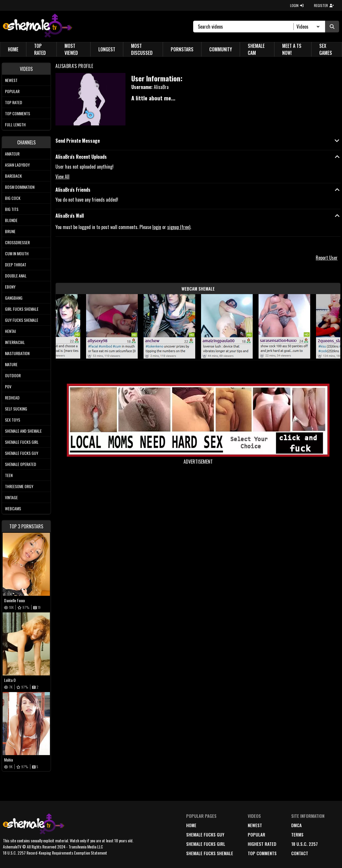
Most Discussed (142, 49)
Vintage (11, 497)
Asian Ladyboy (17, 165)
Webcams (13, 508)
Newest (11, 80)
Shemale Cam (256, 49)
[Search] (246, 27)
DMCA (296, 825)
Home (13, 49)
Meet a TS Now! (292, 49)
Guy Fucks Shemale (22, 320)
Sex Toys (13, 420)
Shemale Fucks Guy (22, 453)
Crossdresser (17, 242)
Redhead (12, 398)
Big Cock (13, 198)
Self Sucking (16, 409)
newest (255, 825)
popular (256, 834)
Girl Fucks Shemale (22, 309)
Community (221, 49)
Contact (300, 853)
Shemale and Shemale (23, 431)
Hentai (10, 331)
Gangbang (14, 298)
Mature (11, 364)
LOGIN (297, 5)
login (157, 227)
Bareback (13, 176)
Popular (12, 91)
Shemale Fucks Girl (22, 442)
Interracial (15, 342)
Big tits (12, 209)
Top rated (14, 102)
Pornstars (182, 49)
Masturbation (17, 353)
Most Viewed (71, 49)
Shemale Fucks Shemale (210, 853)
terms (297, 834)
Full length (15, 124)
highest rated (262, 844)
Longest (107, 49)
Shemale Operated (21, 464)
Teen (9, 475)
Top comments (18, 113)
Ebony (10, 287)
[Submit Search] (332, 27)
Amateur (12, 154)
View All (62, 177)
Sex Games (326, 49)
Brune (10, 231)
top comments (262, 853)
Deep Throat (16, 264)
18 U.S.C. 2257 (305, 844)
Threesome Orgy (19, 486)
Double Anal (16, 276)
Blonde (11, 220)
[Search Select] (307, 27)
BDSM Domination (20, 187)
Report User (327, 258)
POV (8, 386)
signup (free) (179, 227)
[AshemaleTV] (37, 26)
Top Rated (40, 49)
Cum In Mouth (17, 253)
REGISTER (324, 5)
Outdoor (13, 375)
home (191, 825)
